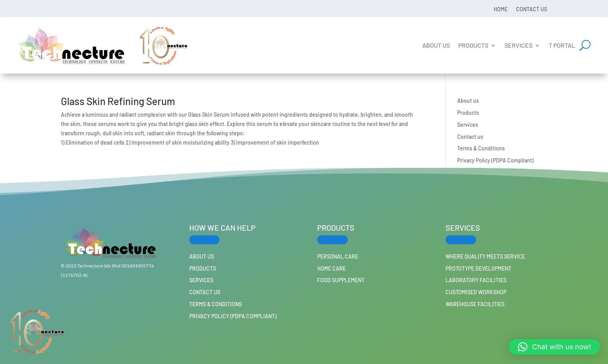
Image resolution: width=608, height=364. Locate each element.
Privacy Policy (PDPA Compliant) (495, 160)
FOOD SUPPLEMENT (341, 280)
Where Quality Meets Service (485, 256)
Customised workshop (476, 292)
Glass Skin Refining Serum (118, 101)
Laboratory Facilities (476, 280)
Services (518, 45)
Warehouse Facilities (475, 304)
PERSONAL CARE (338, 256)
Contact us (532, 9)
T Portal (562, 45)
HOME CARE (332, 268)
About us (436, 45)
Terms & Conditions (481, 148)
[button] (554, 347)
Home (501, 9)
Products (473, 45)
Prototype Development (478, 268)
